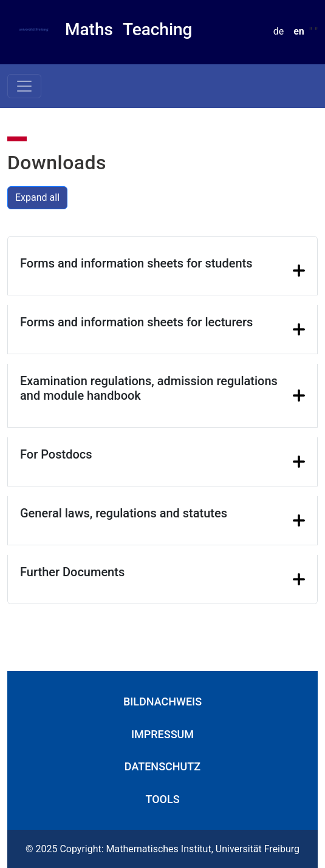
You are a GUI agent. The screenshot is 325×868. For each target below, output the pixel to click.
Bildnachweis (162, 701)
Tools (162, 799)
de (279, 31)
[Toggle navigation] (24, 86)
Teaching (158, 29)
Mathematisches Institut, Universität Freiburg (203, 849)
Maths (89, 29)
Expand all (37, 197)
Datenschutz (162, 766)
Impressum (162, 734)
